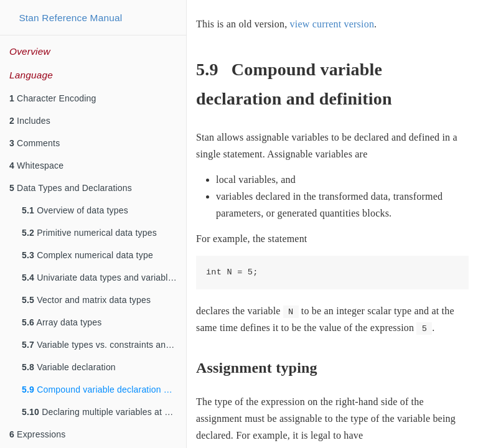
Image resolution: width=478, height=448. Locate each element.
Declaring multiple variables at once (103, 412)
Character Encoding (53, 98)
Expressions (38, 434)
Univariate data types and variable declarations (104, 278)
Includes (30, 121)
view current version (332, 24)
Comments (35, 143)
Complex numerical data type (87, 255)
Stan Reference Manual (70, 18)
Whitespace (36, 166)
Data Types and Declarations (71, 188)
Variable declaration (69, 367)
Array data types (62, 322)
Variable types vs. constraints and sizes (104, 345)
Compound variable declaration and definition (104, 390)
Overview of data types (75, 210)
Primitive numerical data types (89, 233)
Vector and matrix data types (86, 300)
